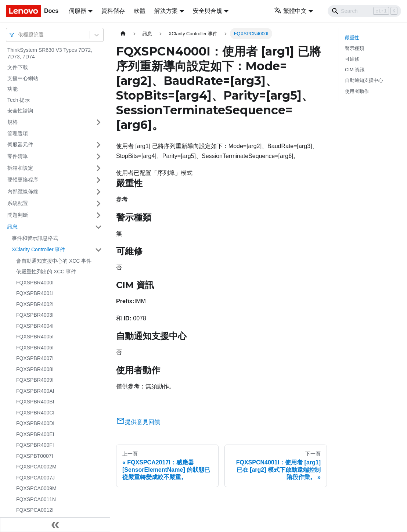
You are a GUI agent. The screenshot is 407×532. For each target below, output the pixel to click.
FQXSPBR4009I (35, 380)
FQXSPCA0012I (35, 510)
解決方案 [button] (166, 11)
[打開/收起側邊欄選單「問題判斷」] (98, 215)
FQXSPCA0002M (36, 467)
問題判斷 (18, 215)
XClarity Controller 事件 (38, 249)
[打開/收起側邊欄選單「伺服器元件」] (98, 145)
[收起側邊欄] (55, 525)
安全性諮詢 (20, 111)
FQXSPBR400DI (35, 423)
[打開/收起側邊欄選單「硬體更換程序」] (98, 180)
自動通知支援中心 (364, 80)
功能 (12, 89)
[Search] (364, 11)
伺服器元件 (20, 144)
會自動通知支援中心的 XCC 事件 (54, 261)
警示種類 (354, 48)
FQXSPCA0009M (36, 488)
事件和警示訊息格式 (35, 238)
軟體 (140, 11)
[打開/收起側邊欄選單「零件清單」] (98, 157)
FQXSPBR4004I (35, 326)
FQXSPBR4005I (35, 337)
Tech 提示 (19, 100)
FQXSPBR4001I (35, 293)
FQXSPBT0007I (35, 456)
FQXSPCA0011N (36, 499)
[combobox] (19, 35)
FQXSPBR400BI (35, 402)
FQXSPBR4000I (35, 283)
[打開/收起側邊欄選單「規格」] (98, 122)
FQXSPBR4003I (35, 315)
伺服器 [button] (78, 11)
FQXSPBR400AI (35, 391)
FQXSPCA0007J (35, 478)
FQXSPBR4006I (35, 348)
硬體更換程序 (23, 180)
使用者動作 (357, 91)
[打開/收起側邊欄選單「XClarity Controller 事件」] (98, 250)
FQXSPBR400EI (35, 434)
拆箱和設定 (20, 168)
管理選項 (18, 133)
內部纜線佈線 (23, 191)
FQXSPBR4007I (35, 358)
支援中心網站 (23, 78)
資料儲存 (113, 11)
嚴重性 (352, 38)
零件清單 (18, 156)
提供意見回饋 (138, 422)
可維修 (352, 59)
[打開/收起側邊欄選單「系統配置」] (98, 204)
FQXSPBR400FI (35, 445)
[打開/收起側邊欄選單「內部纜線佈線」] (98, 192)
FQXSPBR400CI (35, 413)
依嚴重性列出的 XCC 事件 (46, 272)
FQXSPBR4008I (35, 369)
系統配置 (18, 203)
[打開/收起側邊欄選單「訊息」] (98, 227)
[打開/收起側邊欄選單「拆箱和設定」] (98, 168)
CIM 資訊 (355, 70)
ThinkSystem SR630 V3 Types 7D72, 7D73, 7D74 (50, 53)
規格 (12, 122)
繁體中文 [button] (290, 11)
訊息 (12, 227)
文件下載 (18, 67)
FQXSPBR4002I (35, 304)
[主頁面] (123, 34)
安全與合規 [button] (208, 11)
